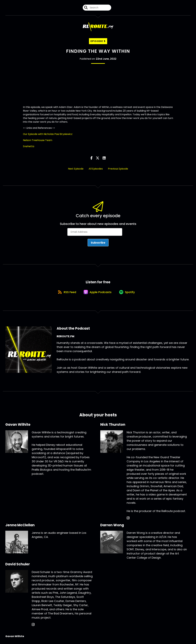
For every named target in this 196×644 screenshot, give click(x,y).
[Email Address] (95, 232)
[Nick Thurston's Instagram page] (128, 519)
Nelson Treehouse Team (38, 140)
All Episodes (96, 169)
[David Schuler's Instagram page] (33, 626)
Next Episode (76, 169)
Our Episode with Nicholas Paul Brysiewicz (48, 134)
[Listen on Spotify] (128, 293)
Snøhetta (29, 146)
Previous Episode (118, 169)
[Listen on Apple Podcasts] (98, 293)
